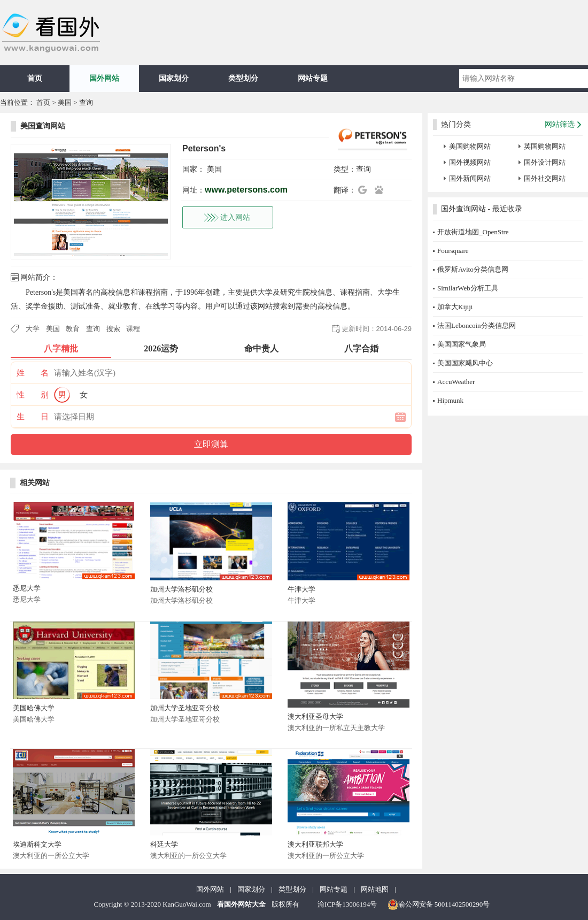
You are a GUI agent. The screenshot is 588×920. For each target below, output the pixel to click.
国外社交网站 (545, 178)
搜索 (113, 329)
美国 (65, 102)
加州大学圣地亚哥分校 (185, 708)
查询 (86, 102)
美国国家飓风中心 (465, 363)
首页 (35, 78)
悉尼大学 (27, 588)
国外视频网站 (470, 162)
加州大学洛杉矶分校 (181, 589)
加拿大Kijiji (455, 307)
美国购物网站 (470, 146)
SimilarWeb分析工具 (468, 288)
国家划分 (174, 78)
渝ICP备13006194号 (347, 904)
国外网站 (104, 78)
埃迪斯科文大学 (37, 844)
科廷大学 (164, 844)
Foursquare (453, 251)
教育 (73, 329)
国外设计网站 (545, 162)
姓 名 (33, 373)
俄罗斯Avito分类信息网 (473, 269)
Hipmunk (450, 400)
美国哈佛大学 (34, 708)
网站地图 (375, 889)
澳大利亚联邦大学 (315, 844)
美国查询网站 (43, 126)
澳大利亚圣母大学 (315, 716)
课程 (133, 329)
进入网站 (235, 217)
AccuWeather (456, 382)
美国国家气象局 (462, 344)
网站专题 (313, 78)
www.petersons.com (246, 190)
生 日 (33, 417)
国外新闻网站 (470, 178)
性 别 (33, 395)
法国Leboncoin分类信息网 (477, 325)
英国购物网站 (545, 146)
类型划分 (243, 78)
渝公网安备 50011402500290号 (439, 904)
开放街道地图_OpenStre (473, 232)
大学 (33, 329)
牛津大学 (301, 589)
